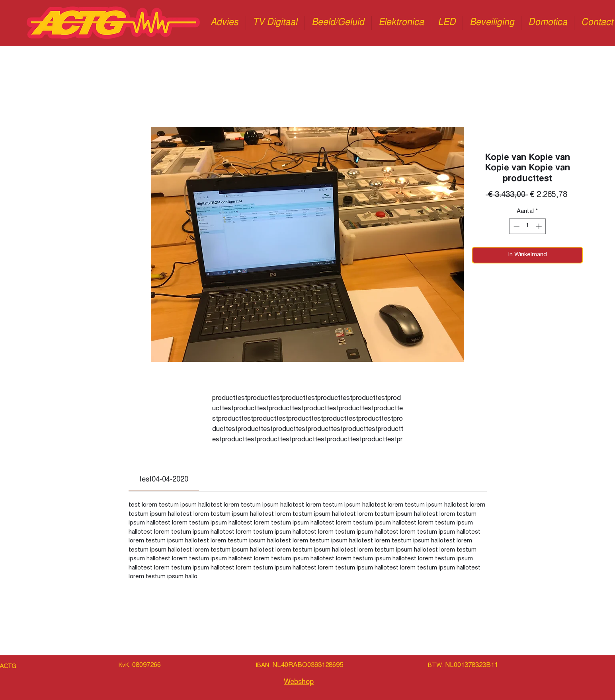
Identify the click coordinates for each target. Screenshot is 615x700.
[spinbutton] (528, 226)
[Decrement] (516, 226)
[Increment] (540, 226)
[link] (164, 480)
